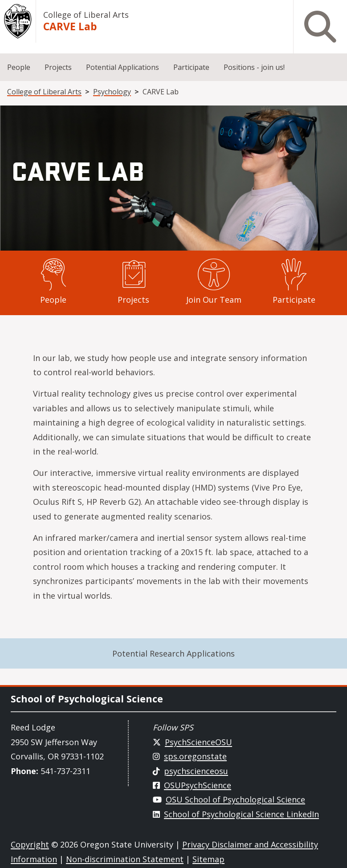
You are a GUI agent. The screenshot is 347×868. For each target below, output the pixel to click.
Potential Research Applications (173, 653)
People (19, 67)
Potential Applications (122, 67)
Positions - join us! (254, 67)
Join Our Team (214, 300)
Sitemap (208, 859)
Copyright (30, 844)
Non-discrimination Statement (125, 859)
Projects (58, 67)
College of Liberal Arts (86, 15)
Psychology (112, 92)
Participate (191, 67)
